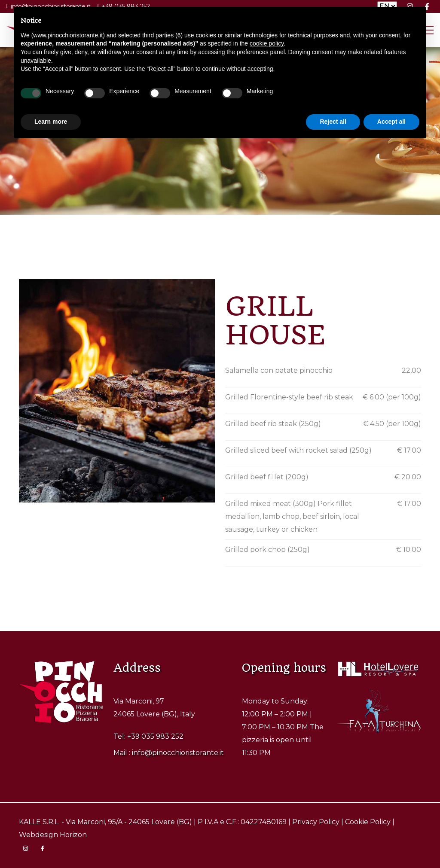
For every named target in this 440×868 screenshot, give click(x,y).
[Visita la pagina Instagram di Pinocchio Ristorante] (25, 849)
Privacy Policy (316, 822)
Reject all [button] (333, 122)
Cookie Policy (368, 822)
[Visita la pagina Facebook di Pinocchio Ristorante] (43, 849)
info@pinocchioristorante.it (178, 753)
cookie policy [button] (267, 43)
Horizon (73, 835)
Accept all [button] (391, 122)
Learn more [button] (51, 122)
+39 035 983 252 (155, 736)
